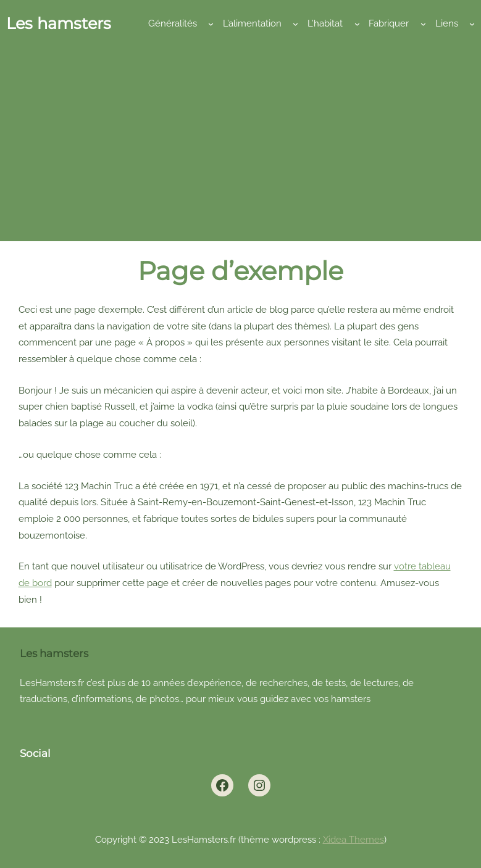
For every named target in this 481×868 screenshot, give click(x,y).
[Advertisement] (240, 136)
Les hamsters (59, 23)
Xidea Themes (353, 839)
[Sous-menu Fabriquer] (423, 24)
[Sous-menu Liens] (472, 24)
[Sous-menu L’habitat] (357, 24)
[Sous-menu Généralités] (211, 24)
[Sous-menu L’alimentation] (295, 24)
